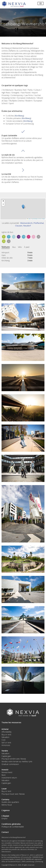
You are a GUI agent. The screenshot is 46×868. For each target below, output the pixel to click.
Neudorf (27, 226)
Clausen (19, 226)
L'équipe (5, 816)
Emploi (4, 818)
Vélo (20, 247)
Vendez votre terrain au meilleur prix (17, 761)
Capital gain (6, 756)
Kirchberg (19, 116)
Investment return (9, 778)
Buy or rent (6, 735)
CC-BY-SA (39, 219)
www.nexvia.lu (6, 852)
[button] (23, 207)
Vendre (5, 751)
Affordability (6, 732)
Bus (14, 247)
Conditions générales (11, 824)
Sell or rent (6, 743)
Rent (3, 775)
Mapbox (44, 219)
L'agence (6, 810)
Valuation (5, 737)
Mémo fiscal (7, 805)
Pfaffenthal (39, 223)
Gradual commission (10, 764)
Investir (5, 770)
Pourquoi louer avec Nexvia (13, 794)
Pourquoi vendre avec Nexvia (14, 759)
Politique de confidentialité (13, 827)
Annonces (6, 745)
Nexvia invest (7, 772)
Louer (4, 789)
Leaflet (29, 219)
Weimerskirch (26, 223)
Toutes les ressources (11, 722)
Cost (3, 740)
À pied (27, 247)
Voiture (6, 247)
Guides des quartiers (10, 802)
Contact (5, 832)
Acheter (5, 729)
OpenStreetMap (35, 219)
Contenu (5, 799)
